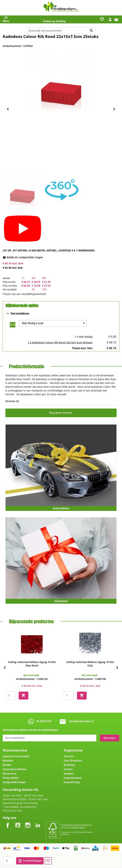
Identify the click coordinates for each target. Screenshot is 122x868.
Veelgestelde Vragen (14, 782)
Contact (68, 769)
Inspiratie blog (72, 782)
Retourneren (10, 774)
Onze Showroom (73, 761)
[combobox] (61, 31)
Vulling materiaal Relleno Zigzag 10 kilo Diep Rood (32, 664)
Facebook (8, 822)
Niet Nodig (33, 323)
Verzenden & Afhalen (14, 769)
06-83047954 (44, 721)
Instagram (28, 822)
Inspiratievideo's (73, 778)
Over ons (69, 756)
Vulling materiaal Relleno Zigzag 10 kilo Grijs (90, 664)
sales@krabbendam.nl (81, 721)
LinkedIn (38, 822)
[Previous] (5, 668)
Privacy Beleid (11, 778)
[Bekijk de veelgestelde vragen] (25, 257)
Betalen (7, 765)
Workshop (69, 765)
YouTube (18, 822)
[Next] (117, 668)
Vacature (69, 774)
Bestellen (8, 761)
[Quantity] (10, 696)
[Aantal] (8, 861)
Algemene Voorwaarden (16, 756)
